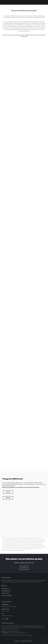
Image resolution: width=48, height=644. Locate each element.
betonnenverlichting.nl (7, 595)
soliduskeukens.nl (6, 593)
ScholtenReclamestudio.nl (25, 641)
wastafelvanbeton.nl (6, 591)
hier (28, 31)
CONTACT (24, 568)
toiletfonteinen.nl (5, 588)
